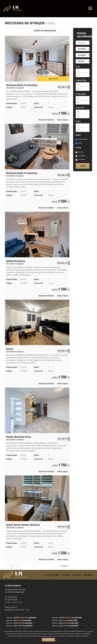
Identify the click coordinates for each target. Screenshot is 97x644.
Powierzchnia (81, 80)
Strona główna (52, 575)
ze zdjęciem (80, 156)
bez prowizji (80, 160)
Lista (61, 30)
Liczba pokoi (81, 94)
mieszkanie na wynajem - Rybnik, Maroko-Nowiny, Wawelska (37, 519)
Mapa (67, 30)
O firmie (66, 575)
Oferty (78, 148)
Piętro (78, 121)
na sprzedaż (72, 618)
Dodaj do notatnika (46, 120)
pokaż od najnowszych (45, 31)
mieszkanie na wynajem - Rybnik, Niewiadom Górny (37, 431)
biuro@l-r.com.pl (16, 602)
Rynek (78, 135)
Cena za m (80, 108)
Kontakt (77, 575)
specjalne (80, 152)
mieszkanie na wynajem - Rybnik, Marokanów (37, 255)
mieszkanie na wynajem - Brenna (37, 343)
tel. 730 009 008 (11, 600)
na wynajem (26, 618)
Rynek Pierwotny (82, 139)
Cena (78, 67)
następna (64, 566)
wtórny (79, 143)
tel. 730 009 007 (11, 597)
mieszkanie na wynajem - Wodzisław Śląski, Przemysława (37, 79)
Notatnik (88, 575)
